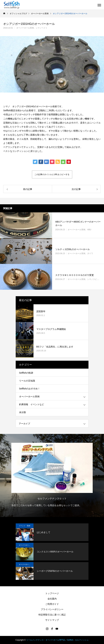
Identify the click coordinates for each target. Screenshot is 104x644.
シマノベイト (42, 28)
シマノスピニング (95, 279)
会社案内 (52, 599)
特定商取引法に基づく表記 (52, 615)
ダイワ (90, 253)
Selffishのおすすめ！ (30, 389)
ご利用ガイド (52, 604)
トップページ (52, 593)
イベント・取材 (25, 526)
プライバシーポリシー (52, 609)
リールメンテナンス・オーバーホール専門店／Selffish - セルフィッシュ (57, 640)
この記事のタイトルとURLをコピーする (52, 174)
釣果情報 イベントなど (32, 404)
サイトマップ (52, 620)
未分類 (22, 412)
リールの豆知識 (27, 381)
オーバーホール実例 (25, 28)
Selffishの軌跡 (26, 373)
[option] (52, 474)
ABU (89, 230)
